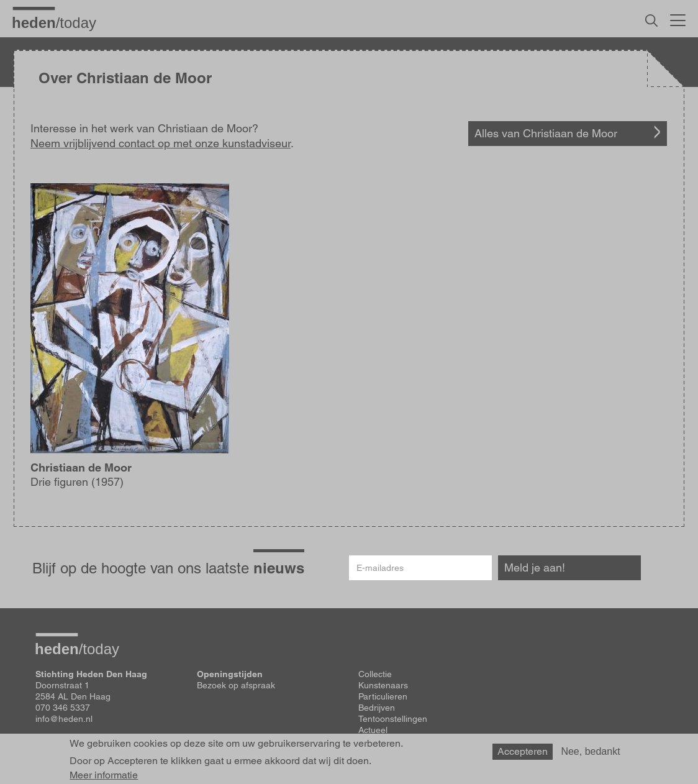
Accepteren (523, 755)
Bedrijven (377, 708)
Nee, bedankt (590, 755)
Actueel (373, 730)
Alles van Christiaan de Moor (546, 133)
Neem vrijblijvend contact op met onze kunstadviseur (161, 143)
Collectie (375, 674)
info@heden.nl (64, 719)
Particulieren (383, 696)
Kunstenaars (383, 685)
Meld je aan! (535, 567)
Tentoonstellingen (393, 719)
